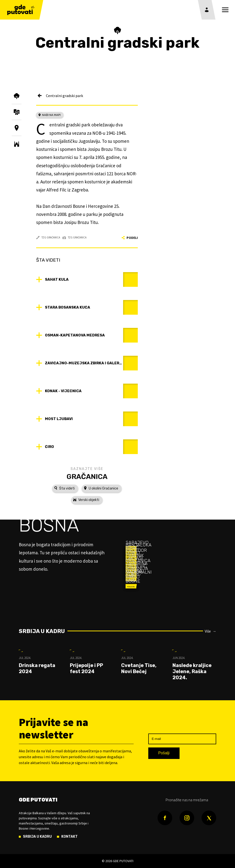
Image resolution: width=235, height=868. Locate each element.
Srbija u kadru (42, 631)
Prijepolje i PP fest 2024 (86, 668)
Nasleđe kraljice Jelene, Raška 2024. (192, 671)
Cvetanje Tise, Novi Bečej (139, 668)
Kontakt (69, 837)
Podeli (130, 238)
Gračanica (87, 477)
